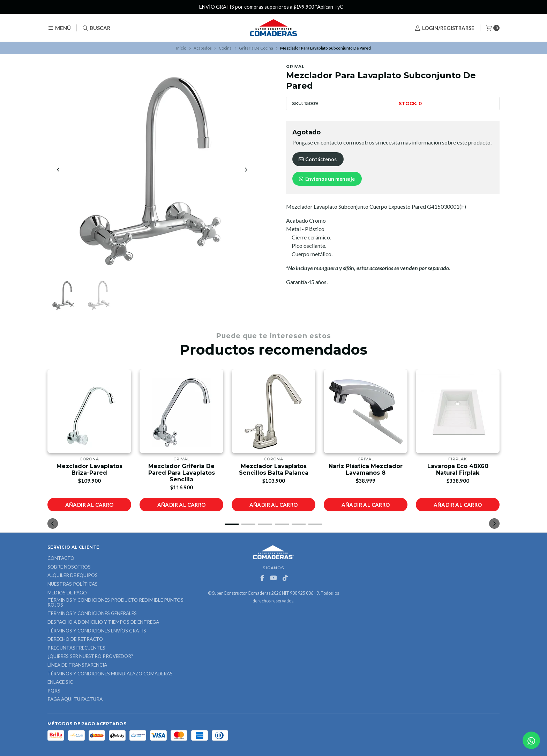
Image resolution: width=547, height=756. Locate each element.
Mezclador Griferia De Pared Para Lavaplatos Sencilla (182, 472)
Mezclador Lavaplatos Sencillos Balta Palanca (274, 469)
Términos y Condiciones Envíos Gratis (97, 631)
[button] (232, 524)
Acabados (203, 48)
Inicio (181, 48)
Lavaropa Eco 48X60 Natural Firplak (458, 469)
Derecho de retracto (75, 639)
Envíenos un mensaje (326, 179)
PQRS (54, 691)
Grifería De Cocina (256, 48)
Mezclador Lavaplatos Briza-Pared (89, 469)
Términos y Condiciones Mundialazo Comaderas (110, 674)
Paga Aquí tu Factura (75, 699)
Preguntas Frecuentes (76, 648)
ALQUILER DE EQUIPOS (73, 576)
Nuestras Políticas (73, 584)
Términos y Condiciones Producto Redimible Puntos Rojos (115, 603)
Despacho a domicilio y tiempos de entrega (103, 622)
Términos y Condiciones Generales (92, 614)
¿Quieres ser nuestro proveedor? (90, 657)
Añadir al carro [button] (89, 504)
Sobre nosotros (69, 567)
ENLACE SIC (60, 682)
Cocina (225, 48)
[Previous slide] (58, 170)
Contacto (61, 558)
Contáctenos (317, 159)
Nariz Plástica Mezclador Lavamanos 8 (366, 469)
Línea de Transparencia (77, 665)
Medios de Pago (67, 593)
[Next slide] (246, 170)
